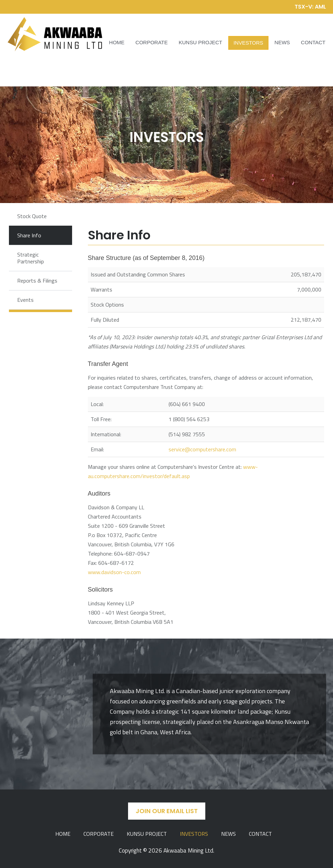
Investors (248, 43)
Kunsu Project (201, 42)
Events (25, 300)
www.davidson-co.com (114, 572)
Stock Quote (32, 216)
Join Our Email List (167, 811)
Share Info (29, 235)
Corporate (152, 42)
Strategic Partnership (31, 258)
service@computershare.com (202, 449)
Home (117, 42)
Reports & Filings (37, 281)
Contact (313, 42)
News (282, 42)
